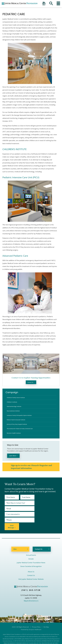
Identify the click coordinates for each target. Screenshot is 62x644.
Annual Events (31, 547)
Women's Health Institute (15, 440)
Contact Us (30, 382)
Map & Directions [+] (31, 593)
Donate (31, 551)
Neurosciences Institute (14, 414)
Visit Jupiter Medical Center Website (31, 572)
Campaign (12, 393)
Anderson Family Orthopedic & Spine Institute (21, 419)
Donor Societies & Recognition (31, 559)
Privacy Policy (36, 619)
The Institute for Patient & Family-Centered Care (22, 435)
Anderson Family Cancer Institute (17, 398)
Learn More (13, 463)
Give (15, 542)
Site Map (46, 619)
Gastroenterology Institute (15, 409)
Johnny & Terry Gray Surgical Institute (19, 430)
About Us (31, 564)
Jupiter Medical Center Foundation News (31, 555)
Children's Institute (13, 404)
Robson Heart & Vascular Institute (17, 425)
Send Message (37, 519)
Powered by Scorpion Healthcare (31, 622)
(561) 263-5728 (31, 583)
